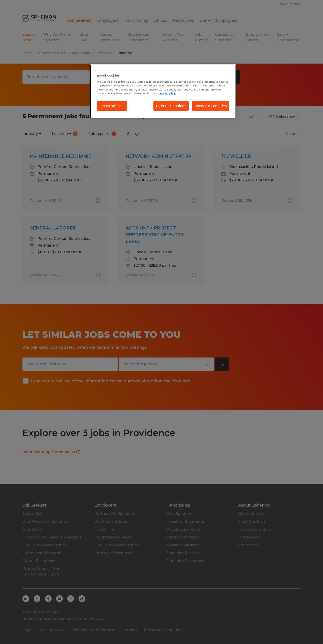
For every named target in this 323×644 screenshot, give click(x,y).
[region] (163, 91)
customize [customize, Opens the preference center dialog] (112, 106)
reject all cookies (171, 106)
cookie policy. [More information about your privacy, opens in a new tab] (167, 93)
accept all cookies (211, 106)
